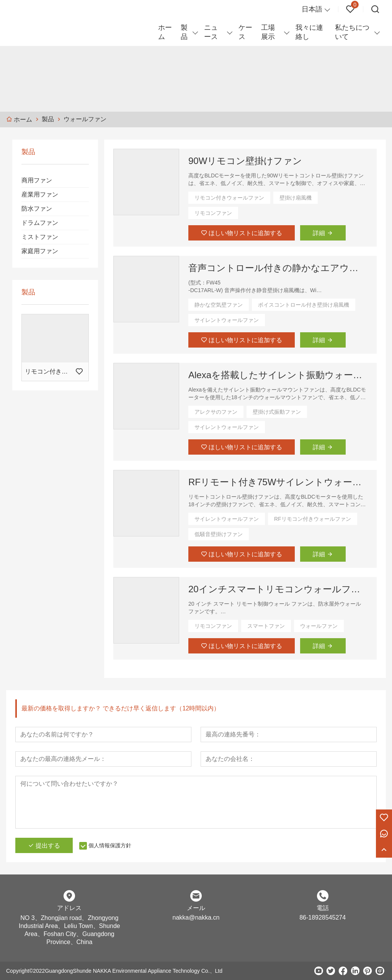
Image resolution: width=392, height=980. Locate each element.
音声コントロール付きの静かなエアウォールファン (278, 268)
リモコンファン (213, 213)
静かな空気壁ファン (219, 305)
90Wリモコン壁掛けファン (245, 161)
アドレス (69, 908)
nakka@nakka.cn (196, 917)
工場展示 (268, 32)
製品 (184, 32)
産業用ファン (40, 194)
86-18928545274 (323, 917)
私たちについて (352, 32)
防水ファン (37, 209)
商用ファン (37, 180)
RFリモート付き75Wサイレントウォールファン (278, 482)
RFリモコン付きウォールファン (313, 519)
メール (196, 908)
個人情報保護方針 (110, 845)
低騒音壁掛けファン (219, 534)
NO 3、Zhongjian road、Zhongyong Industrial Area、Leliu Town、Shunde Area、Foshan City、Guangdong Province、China (69, 930)
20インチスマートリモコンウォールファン (278, 589)
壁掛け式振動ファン (277, 412)
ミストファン (40, 237)
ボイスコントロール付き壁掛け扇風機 (304, 305)
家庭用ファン (40, 251)
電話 (323, 908)
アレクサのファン (216, 412)
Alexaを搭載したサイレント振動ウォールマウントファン (278, 375)
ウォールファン (319, 626)
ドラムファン (40, 223)
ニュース (211, 32)
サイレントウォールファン (227, 320)
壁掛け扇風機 (296, 198)
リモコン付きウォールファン (229, 198)
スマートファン (266, 626)
